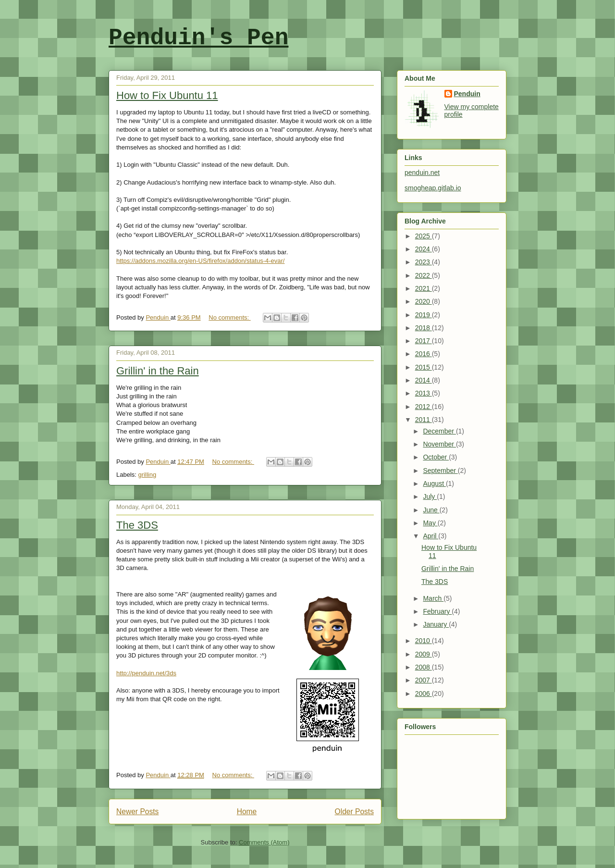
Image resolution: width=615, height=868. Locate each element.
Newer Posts (137, 812)
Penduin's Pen (198, 38)
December (439, 431)
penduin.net (422, 173)
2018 (424, 328)
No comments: (229, 317)
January (436, 624)
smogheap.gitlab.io (433, 188)
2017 (424, 341)
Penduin (467, 94)
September (440, 471)
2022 (424, 275)
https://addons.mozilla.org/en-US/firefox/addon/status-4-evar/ (200, 261)
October (436, 457)
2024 (424, 249)
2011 (424, 420)
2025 (424, 236)
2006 (424, 694)
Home (247, 812)
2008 (424, 667)
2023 (424, 262)
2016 (424, 354)
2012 (424, 407)
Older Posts (354, 812)
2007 (424, 680)
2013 (424, 393)
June (431, 510)
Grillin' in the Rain (158, 371)
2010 (424, 641)
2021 (424, 288)
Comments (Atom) (264, 842)
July (430, 496)
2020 (424, 301)
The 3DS (137, 525)
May (430, 523)
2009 (424, 654)
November (439, 444)
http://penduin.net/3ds (146, 673)
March (433, 598)
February (437, 611)
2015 (424, 367)
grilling (148, 475)
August (434, 484)
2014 (424, 380)
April (430, 536)
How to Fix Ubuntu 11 (167, 95)
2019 (424, 315)
